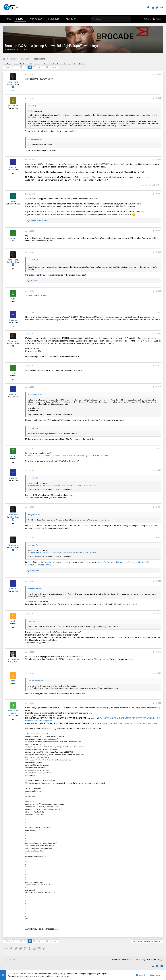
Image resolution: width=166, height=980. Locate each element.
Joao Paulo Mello (13, 712)
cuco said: (32, 260)
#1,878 (159, 652)
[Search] (111, 19)
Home (154, 960)
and (39, 220)
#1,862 (159, 98)
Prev (8, 67)
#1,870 (159, 366)
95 (34, 67)
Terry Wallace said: (35, 681)
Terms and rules (127, 960)
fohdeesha (11, 49)
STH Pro (12, 960)
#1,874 (159, 507)
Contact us (116, 960)
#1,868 (159, 312)
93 (25, 67)
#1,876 (159, 581)
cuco (13, 239)
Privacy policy (140, 960)
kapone (13, 202)
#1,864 (159, 194)
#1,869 (159, 334)
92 (21, 67)
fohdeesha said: (34, 139)
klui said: (31, 106)
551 (47, 67)
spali (13, 621)
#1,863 (159, 160)
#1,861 (159, 74)
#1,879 (159, 673)
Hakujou (13, 167)
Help (148, 960)
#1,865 (159, 231)
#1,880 (159, 703)
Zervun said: (32, 621)
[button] (26, 19)
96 (39, 67)
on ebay (49, 562)
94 (30, 67)
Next (54, 67)
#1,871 (159, 387)
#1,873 (159, 470)
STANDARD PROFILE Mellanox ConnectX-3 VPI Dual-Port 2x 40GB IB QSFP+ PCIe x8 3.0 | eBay (66, 456)
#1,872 (159, 449)
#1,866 (159, 252)
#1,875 (159, 537)
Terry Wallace (13, 660)
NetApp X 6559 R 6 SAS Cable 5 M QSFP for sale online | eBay (130, 723)
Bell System (13, 106)
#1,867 (159, 291)
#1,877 (159, 614)
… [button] (17, 67)
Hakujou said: (33, 515)
